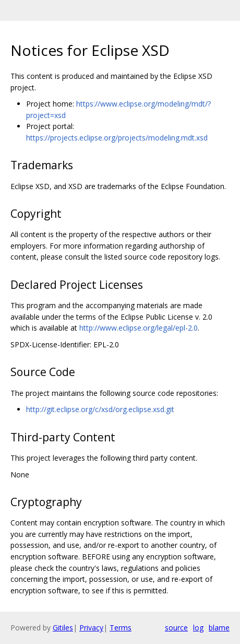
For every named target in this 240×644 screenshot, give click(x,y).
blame (219, 628)
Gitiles (63, 628)
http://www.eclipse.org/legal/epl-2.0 (139, 328)
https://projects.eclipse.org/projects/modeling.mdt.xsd (117, 138)
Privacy (91, 628)
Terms (121, 628)
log (198, 628)
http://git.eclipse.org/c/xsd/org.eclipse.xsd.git (100, 409)
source (176, 628)
